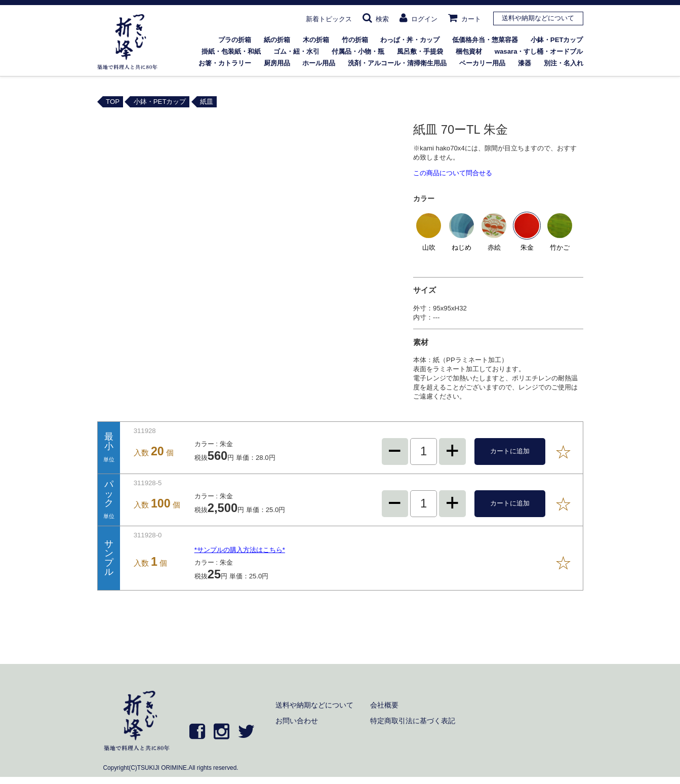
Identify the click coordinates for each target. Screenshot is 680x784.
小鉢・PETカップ (557, 40)
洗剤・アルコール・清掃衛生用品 (397, 63)
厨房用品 (277, 63)
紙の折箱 (277, 40)
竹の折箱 (355, 40)
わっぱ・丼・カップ (410, 40)
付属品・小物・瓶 (358, 51)
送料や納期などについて (538, 18)
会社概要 (384, 705)
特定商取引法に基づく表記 (413, 721)
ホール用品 (319, 63)
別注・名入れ (564, 63)
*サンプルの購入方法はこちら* (240, 550)
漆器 (525, 63)
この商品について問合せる (453, 173)
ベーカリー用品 (482, 63)
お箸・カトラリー (225, 63)
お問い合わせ (297, 721)
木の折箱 (316, 40)
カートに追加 (510, 451)
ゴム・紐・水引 (296, 51)
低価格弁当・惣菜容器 (485, 40)
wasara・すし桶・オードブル (539, 51)
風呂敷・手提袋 (420, 51)
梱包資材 (469, 51)
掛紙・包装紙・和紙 (231, 51)
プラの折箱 (235, 40)
